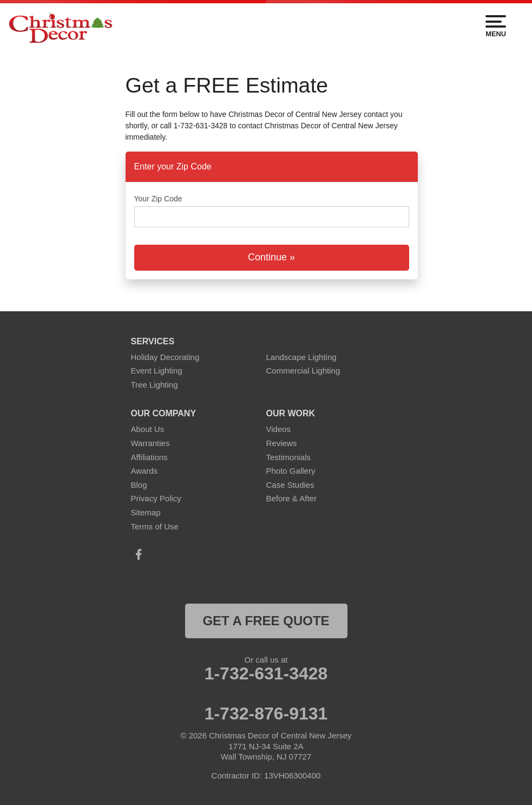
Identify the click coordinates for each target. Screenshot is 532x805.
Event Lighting (157, 371)
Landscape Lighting (301, 357)
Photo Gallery (291, 471)
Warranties (150, 443)
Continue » (271, 257)
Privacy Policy (156, 498)
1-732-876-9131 (266, 714)
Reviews (282, 443)
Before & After (291, 498)
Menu (496, 27)
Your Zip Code (158, 199)
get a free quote (266, 621)
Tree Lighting (155, 385)
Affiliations (149, 457)
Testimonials (289, 457)
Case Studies (290, 485)
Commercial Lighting (303, 371)
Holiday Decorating (165, 357)
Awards (145, 471)
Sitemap (146, 512)
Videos (279, 429)
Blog (139, 485)
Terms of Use (155, 526)
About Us (148, 429)
